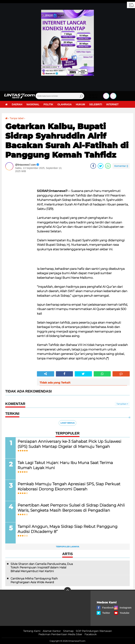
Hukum (81, 104)
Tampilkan (122, 404)
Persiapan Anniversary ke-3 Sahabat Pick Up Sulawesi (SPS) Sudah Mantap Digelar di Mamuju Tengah (69, 444)
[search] (60, 96)
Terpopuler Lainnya (67, 547)
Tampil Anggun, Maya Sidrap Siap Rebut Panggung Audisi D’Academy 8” (67, 529)
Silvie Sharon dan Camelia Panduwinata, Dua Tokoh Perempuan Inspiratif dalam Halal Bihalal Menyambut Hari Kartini (42, 568)
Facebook (91, 634)
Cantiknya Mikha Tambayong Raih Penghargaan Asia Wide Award (34, 580)
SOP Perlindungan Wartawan (94, 631)
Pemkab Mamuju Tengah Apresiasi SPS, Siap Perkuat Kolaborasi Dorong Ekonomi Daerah (69, 487)
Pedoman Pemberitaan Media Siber (60, 634)
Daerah (17, 104)
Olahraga (65, 104)
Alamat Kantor (52, 631)
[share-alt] (46, 374)
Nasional (33, 104)
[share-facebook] (93, 166)
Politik (48, 104)
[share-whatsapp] (108, 166)
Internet (112, 104)
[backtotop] (67, 591)
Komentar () (121, 166)
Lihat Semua (67, 423)
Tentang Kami (32, 631)
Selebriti (96, 104)
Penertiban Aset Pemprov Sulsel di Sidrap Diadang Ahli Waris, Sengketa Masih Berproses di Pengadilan (71, 508)
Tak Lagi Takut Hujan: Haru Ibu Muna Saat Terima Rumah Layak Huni (65, 465)
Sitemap (68, 631)
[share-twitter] (101, 166)
